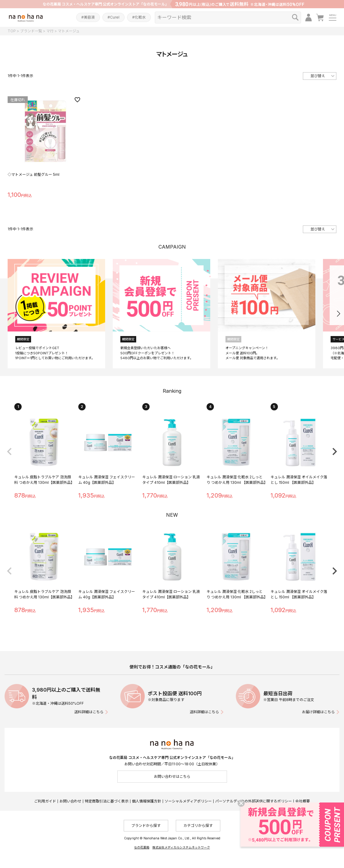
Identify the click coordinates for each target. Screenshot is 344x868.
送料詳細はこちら (89, 712)
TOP (12, 31)
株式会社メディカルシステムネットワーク (181, 847)
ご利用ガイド (45, 801)
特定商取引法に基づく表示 (107, 801)
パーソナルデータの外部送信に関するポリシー (254, 801)
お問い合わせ (70, 801)
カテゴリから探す (198, 825)
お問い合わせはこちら (172, 776)
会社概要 (303, 801)
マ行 (50, 31)
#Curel (113, 17)
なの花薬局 (142, 847)
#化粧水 (139, 17)
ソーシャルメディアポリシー (188, 801)
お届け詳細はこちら (318, 712)
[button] (338, 314)
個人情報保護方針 (147, 801)
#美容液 (88, 17)
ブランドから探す (146, 825)
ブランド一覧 (31, 31)
